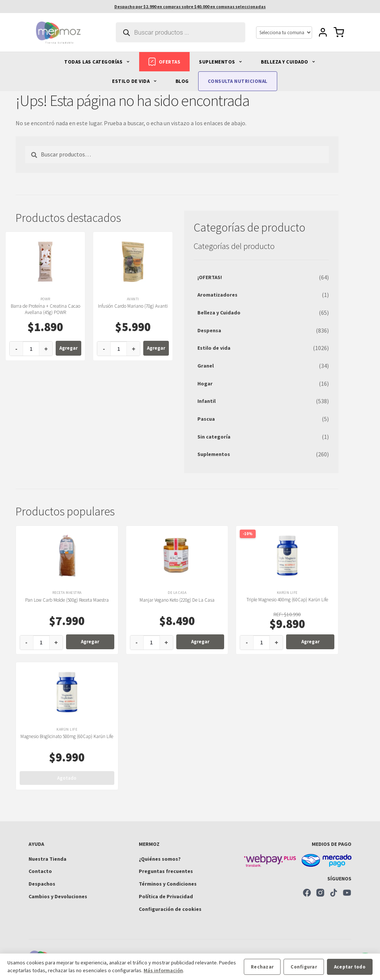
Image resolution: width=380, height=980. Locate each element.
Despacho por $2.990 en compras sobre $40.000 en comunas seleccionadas (190, 7)
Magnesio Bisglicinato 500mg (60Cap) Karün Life (67, 736)
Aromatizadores (217, 295)
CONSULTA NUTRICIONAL (238, 81)
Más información (163, 970)
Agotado (67, 778)
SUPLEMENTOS (221, 62)
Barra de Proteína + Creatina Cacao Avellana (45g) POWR (45, 309)
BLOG (182, 81)
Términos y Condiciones (168, 884)
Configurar (304, 967)
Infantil (207, 401)
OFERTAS (165, 62)
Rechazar (262, 967)
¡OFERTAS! (210, 277)
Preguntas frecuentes (166, 871)
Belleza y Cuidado (219, 313)
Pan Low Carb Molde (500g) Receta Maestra (67, 600)
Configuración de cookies (170, 909)
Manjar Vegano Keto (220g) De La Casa (177, 600)
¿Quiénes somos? (160, 859)
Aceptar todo (350, 967)
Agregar (68, 348)
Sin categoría (214, 437)
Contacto (40, 871)
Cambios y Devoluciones (58, 896)
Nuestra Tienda (47, 859)
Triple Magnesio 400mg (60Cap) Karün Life (287, 600)
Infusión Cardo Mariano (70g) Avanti (133, 306)
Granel (206, 366)
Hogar (205, 384)
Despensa (209, 330)
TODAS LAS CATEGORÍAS (97, 62)
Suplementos (214, 454)
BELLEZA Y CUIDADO (288, 62)
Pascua (206, 419)
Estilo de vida (214, 348)
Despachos (42, 884)
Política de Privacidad (166, 896)
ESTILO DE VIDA (135, 81)
